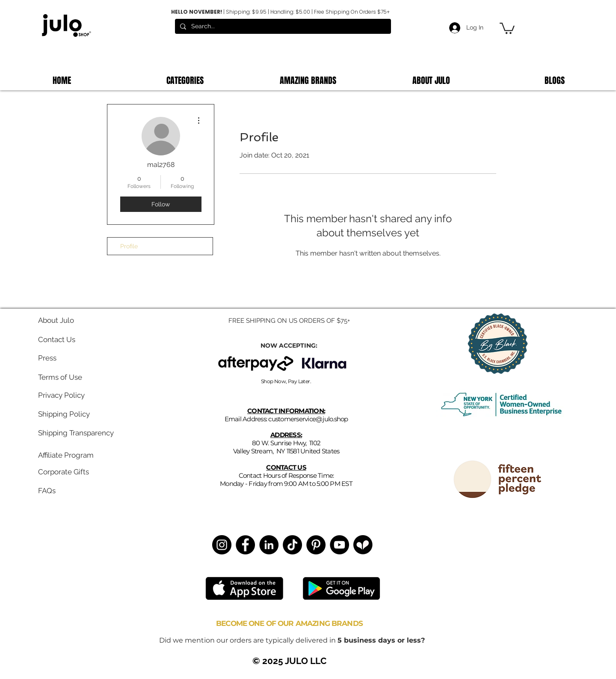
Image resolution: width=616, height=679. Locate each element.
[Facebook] (245, 545)
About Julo (56, 320)
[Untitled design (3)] (363, 545)
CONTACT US (286, 467)
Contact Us (57, 339)
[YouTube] (339, 545)
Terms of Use (60, 377)
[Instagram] (222, 545)
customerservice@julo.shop (308, 419)
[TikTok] (292, 545)
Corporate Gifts (64, 472)
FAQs (47, 491)
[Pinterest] (316, 545)
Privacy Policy (61, 395)
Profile (129, 246)
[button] (507, 28)
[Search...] (282, 27)
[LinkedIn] (269, 545)
